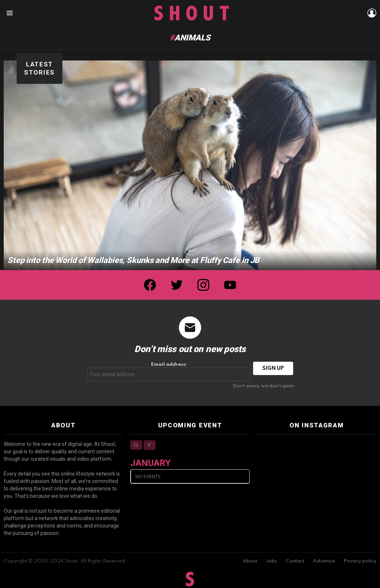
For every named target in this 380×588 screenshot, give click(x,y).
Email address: (169, 372)
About (250, 561)
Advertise (324, 561)
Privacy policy (360, 561)
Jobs (271, 561)
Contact (295, 561)
